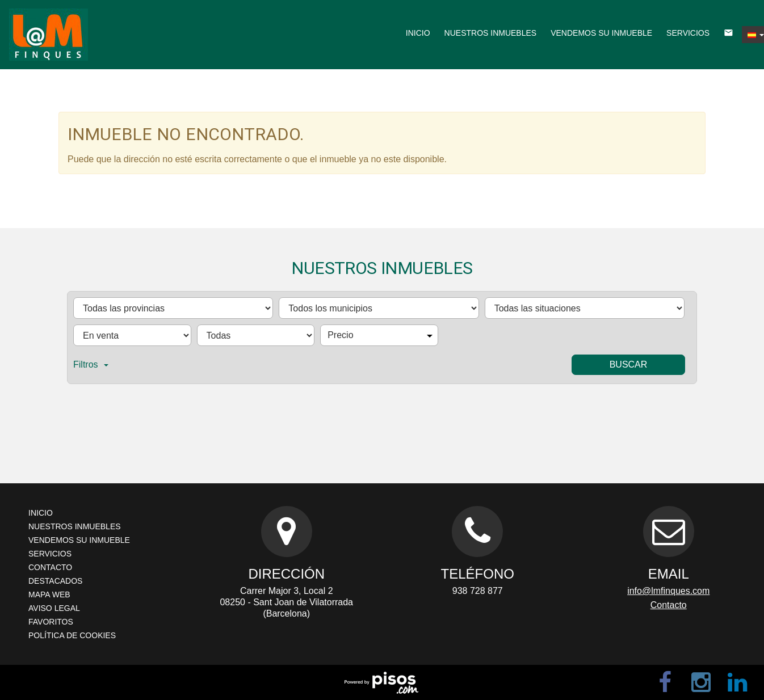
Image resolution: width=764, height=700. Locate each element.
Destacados (55, 581)
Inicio (418, 33)
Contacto (50, 567)
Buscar (629, 364)
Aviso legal (54, 608)
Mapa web (49, 594)
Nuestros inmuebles (491, 33)
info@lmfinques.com (668, 591)
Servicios (688, 33)
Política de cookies (72, 635)
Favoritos (51, 622)
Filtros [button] (91, 364)
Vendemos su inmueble (601, 33)
